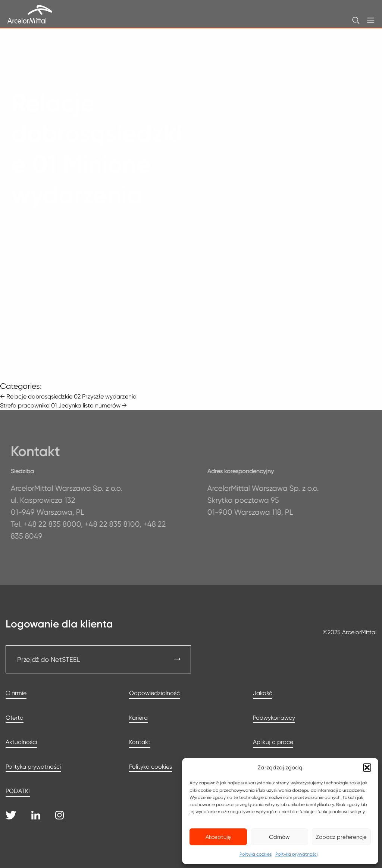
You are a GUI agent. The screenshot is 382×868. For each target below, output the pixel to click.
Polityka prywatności (296, 854)
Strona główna (37, 75)
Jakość (263, 693)
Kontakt (140, 742)
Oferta (15, 718)
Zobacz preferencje (341, 837)
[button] (367, 768)
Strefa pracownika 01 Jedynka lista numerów (63, 405)
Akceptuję (218, 837)
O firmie (16, 693)
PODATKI (18, 791)
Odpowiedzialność (154, 693)
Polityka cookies (256, 854)
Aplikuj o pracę (273, 742)
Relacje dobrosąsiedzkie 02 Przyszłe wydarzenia (68, 396)
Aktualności (21, 742)
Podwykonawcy (274, 718)
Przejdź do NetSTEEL (49, 659)
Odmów (279, 837)
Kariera (138, 718)
